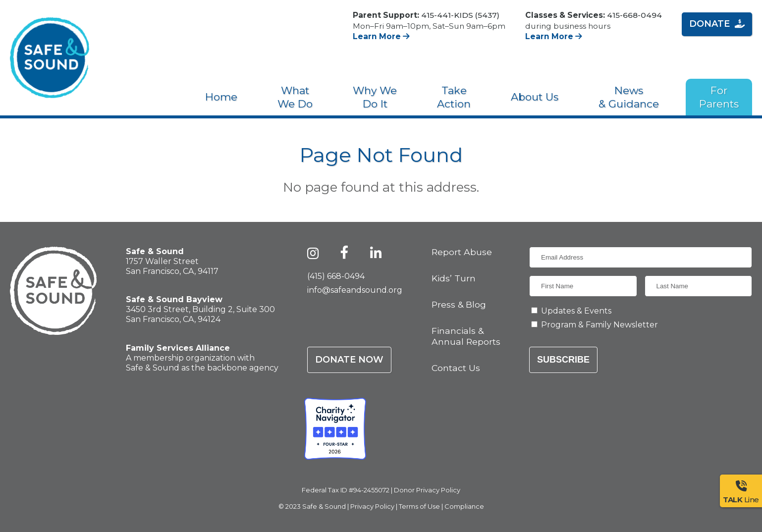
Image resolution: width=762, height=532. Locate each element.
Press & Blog (459, 304)
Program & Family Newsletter (599, 325)
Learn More (381, 36)
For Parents (719, 97)
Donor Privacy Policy (427, 490)
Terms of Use (419, 506)
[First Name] (583, 286)
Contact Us (456, 368)
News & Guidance (629, 97)
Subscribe (563, 360)
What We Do (295, 97)
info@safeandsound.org (355, 290)
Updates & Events (576, 311)
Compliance (464, 506)
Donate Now (349, 360)
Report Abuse (462, 252)
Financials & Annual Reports (466, 336)
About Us (535, 97)
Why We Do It (375, 97)
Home (221, 97)
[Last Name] (699, 286)
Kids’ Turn (454, 278)
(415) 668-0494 (336, 276)
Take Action (454, 97)
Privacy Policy (372, 506)
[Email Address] (641, 257)
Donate (717, 24)
